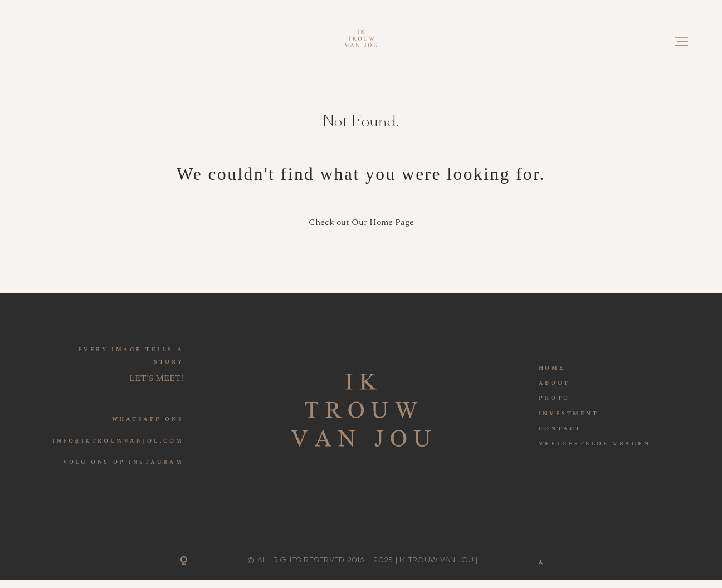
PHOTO (554, 398)
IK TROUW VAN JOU (436, 560)
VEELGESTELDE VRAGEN (594, 444)
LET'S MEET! (156, 378)
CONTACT (560, 429)
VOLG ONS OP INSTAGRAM (123, 462)
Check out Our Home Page (361, 222)
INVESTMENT (569, 414)
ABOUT (554, 383)
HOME (552, 368)
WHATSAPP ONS (148, 419)
